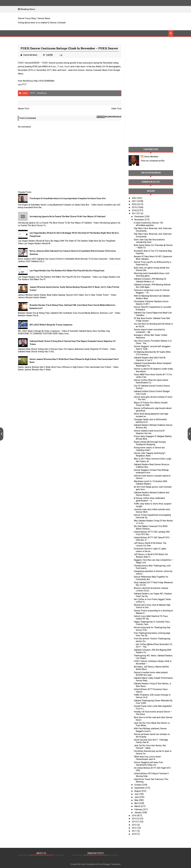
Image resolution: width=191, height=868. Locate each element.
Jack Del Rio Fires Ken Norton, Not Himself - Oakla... (150, 747)
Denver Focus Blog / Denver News (34, 18)
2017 (134, 213)
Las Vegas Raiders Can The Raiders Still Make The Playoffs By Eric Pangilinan (67, 271)
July (137, 794)
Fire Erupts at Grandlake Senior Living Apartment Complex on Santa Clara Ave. (68, 198)
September (140, 788)
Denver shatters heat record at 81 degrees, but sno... (149, 432)
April (137, 803)
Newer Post (23, 109)
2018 (134, 210)
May (137, 800)
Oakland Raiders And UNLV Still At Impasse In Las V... (150, 359)
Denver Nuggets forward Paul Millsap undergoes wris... (151, 471)
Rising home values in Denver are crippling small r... (149, 449)
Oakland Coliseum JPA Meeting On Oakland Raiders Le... (150, 280)
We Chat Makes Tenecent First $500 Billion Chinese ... (151, 528)
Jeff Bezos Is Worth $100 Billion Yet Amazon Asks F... (151, 556)
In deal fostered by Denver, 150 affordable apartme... (148, 224)
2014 (134, 822)
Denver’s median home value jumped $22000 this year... (151, 674)
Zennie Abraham (151, 157)
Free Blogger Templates (109, 864)
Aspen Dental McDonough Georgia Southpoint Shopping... (150, 443)
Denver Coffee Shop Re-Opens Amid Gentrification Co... (151, 381)
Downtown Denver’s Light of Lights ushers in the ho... (150, 550)
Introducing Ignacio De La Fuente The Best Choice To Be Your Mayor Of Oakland (67, 216)
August (138, 791)
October (138, 785)
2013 (134, 825)
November (139, 220)
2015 (134, 819)
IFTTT (24, 85)
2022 (134, 198)
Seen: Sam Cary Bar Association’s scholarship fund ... (149, 241)
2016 (134, 816)
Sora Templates (88, 864)
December (139, 217)
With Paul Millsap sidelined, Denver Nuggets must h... (150, 730)
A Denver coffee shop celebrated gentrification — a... (149, 499)
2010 (134, 834)
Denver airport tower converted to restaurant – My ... (149, 331)
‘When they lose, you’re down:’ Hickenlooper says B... (148, 758)
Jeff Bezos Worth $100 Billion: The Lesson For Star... (150, 544)
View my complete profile (153, 161)
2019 (134, 207)
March (137, 806)
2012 (134, 828)
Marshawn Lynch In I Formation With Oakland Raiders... (150, 483)
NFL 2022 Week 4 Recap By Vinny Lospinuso (51, 325)
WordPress (42, 93)
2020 (134, 204)
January (138, 812)
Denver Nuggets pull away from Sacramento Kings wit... (148, 764)
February (139, 809)
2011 (134, 831)
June (137, 797)
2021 (134, 201)
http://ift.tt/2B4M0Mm (44, 81)
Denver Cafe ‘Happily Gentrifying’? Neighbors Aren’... (150, 454)
